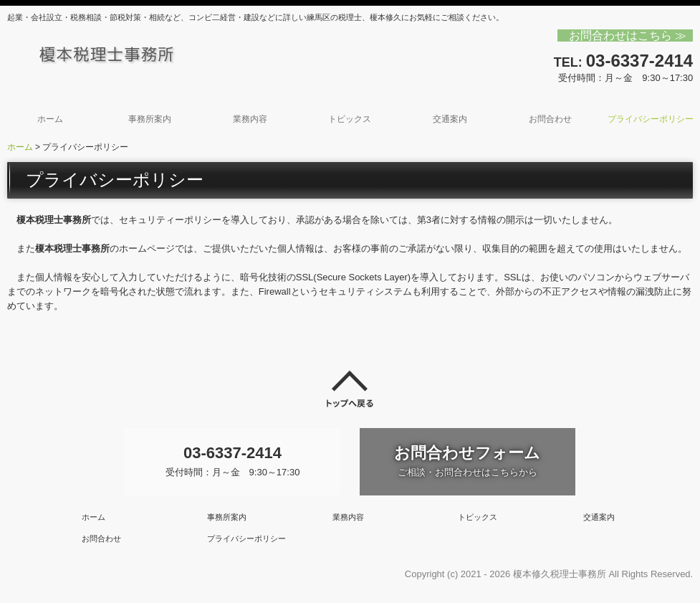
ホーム (50, 119)
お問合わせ (550, 119)
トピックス (350, 119)
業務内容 (250, 119)
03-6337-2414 (639, 61)
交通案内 (450, 119)
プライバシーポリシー (651, 119)
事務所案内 (150, 119)
